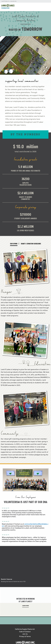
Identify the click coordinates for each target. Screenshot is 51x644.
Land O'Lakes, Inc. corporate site (9, 1)
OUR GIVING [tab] (14, 244)
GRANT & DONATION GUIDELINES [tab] (31, 244)
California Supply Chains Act (25, 629)
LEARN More (26, 606)
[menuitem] (10, 7)
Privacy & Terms (25, 637)
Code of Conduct (25, 632)
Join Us (25, 634)
